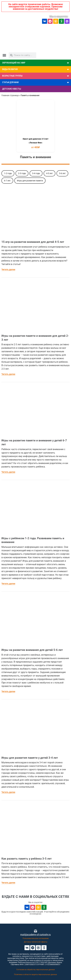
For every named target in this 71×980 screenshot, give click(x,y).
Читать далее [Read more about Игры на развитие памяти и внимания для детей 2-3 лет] (8, 374)
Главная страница (10, 95)
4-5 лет (49, 173)
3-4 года (36, 173)
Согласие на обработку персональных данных (36, 970)
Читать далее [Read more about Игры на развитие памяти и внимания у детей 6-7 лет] (8, 472)
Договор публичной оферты (36, 942)
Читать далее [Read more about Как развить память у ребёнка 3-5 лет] (8, 883)
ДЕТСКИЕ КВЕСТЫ (12, 89)
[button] (4, 55)
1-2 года (8, 173)
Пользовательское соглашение (36, 938)
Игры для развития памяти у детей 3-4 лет (30, 758)
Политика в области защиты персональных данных (35, 974)
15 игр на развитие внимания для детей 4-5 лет (33, 242)
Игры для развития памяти (30, 181)
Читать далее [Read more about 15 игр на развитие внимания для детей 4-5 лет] (8, 269)
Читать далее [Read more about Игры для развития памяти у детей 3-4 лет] (8, 792)
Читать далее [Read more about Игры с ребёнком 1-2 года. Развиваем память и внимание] (8, 584)
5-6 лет (62, 173)
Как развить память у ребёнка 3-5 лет (27, 859)
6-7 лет (7, 181)
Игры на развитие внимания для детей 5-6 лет (32, 650)
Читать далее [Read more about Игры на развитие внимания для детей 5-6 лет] (8, 691)
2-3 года (22, 173)
